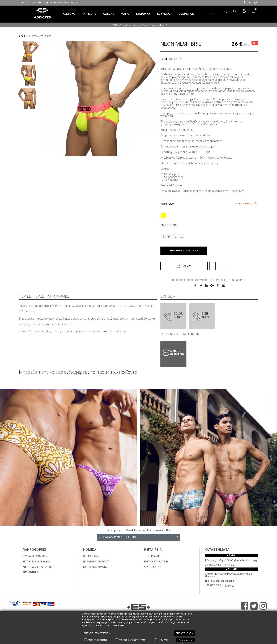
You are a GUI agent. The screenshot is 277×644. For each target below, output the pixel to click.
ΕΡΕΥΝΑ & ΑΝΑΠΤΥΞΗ (156, 562)
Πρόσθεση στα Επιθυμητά (192, 280)
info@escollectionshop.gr (62, 3)
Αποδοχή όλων (185, 633)
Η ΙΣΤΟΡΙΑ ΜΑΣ (152, 556)
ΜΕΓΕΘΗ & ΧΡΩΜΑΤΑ (95, 567)
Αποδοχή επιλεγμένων (97, 633)
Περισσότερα (186, 640)
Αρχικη (23, 36)
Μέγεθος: (170, 225)
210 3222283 (214, 565)
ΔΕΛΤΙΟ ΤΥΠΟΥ (152, 567)
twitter (250, 3)
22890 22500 (214, 585)
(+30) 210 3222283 (30, 3)
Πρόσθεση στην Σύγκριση (230, 280)
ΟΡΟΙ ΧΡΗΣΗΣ (91, 556)
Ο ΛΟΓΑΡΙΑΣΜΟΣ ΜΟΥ (35, 556)
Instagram (255, 3)
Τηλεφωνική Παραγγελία (184, 251)
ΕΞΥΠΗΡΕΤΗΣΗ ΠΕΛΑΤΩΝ (37, 562)
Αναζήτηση (226, 11)
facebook (244, 3)
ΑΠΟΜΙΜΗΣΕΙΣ (31, 572)
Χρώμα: (168, 204)
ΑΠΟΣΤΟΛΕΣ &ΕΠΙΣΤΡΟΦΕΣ (38, 567)
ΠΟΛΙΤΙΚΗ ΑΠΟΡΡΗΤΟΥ (96, 562)
